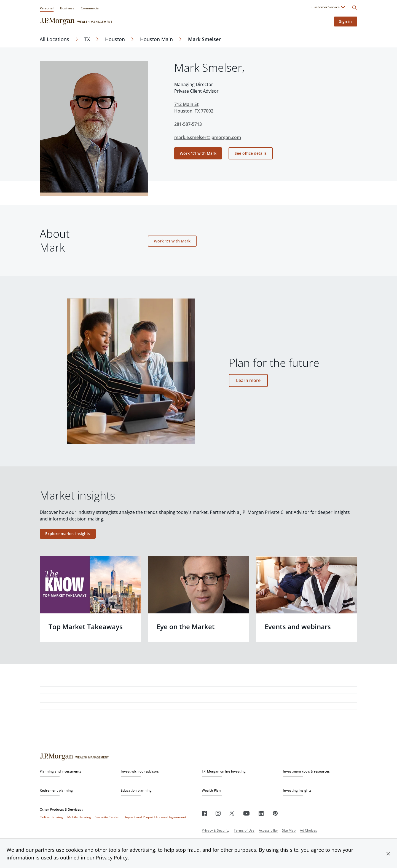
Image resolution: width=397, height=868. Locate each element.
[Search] (355, 8)
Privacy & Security (216, 830)
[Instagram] (218, 813)
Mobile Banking (79, 817)
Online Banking (51, 817)
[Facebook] (204, 813)
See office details (251, 153)
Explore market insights (68, 534)
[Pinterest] (275, 813)
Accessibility (268, 830)
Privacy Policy (112, 858)
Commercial (90, 8)
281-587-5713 (188, 124)
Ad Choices (309, 830)
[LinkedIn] (261, 813)
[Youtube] (246, 813)
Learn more (248, 380)
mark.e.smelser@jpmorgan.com (208, 137)
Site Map (289, 830)
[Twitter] (232, 813)
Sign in (345, 21)
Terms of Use (244, 830)
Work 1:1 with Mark (198, 153)
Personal (47, 8)
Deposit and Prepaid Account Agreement (155, 817)
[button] (388, 854)
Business (67, 8)
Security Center (107, 817)
